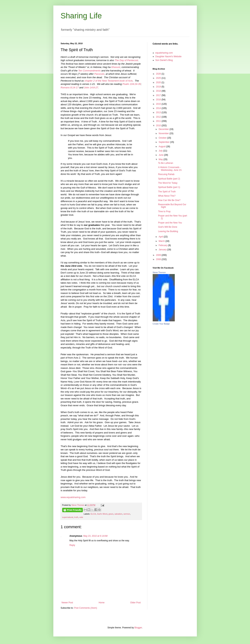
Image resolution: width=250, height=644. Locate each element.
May (161, 159)
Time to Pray (164, 211)
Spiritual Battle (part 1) (169, 187)
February (163, 245)
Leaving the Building (168, 231)
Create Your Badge (161, 324)
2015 (159, 104)
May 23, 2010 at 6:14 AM (95, 536)
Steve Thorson (159, 272)
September (164, 142)
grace (111, 514)
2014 (159, 108)
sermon (127, 514)
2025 (159, 78)
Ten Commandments (89, 71)
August (162, 147)
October (163, 138)
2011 (159, 121)
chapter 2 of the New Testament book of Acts (109, 81)
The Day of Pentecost (126, 60)
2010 (159, 126)
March (162, 241)
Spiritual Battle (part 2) (169, 179)
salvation (118, 514)
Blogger (138, 628)
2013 (159, 112)
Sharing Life (81, 16)
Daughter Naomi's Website (169, 57)
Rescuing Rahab (166, 174)
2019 (159, 87)
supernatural (68, 517)
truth (76, 517)
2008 (159, 259)
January (163, 250)
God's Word (102, 514)
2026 (159, 74)
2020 (159, 82)
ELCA (93, 514)
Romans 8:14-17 (70, 88)
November (164, 133)
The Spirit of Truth (167, 192)
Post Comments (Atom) (86, 608)
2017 (159, 95)
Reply (72, 545)
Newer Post (67, 603)
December (164, 129)
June (161, 155)
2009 (159, 255)
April (161, 237)
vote (81, 517)
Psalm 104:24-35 (132, 84)
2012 (159, 117)
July (161, 151)
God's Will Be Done (168, 227)
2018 (159, 91)
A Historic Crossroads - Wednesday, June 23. (170, 169)
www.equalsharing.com (73, 497)
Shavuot (116, 67)
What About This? (167, 196)
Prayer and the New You (170, 223)
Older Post (135, 603)
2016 (159, 100)
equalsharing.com (164, 53)
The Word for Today (168, 183)
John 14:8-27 (91, 88)
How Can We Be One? (169, 200)
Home (102, 603)
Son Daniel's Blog (164, 60)
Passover (99, 74)
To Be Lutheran (165, 163)
